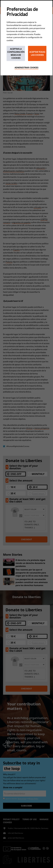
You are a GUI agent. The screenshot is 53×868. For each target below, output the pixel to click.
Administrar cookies (26, 68)
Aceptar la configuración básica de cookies (16, 53)
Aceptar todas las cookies (37, 53)
